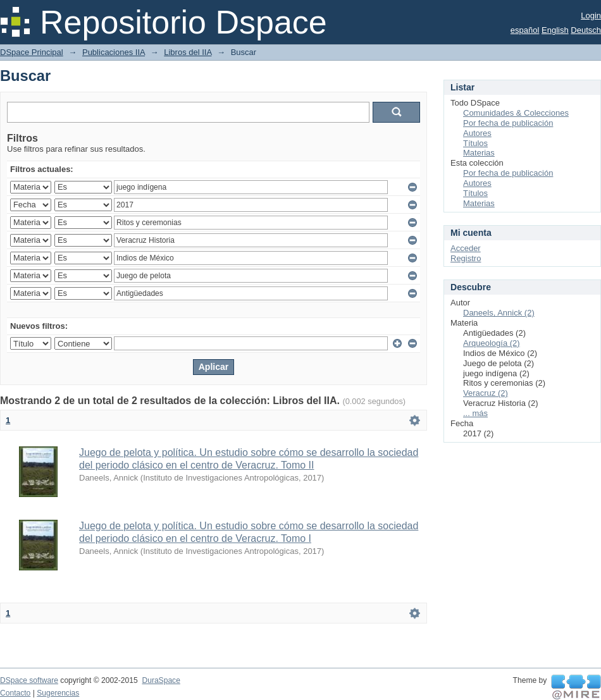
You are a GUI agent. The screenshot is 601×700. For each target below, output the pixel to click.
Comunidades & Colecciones (516, 113)
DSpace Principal (32, 52)
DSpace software (29, 680)
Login (591, 15)
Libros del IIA (188, 52)
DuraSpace (161, 680)
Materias (479, 153)
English (555, 30)
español (525, 30)
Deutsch (586, 30)
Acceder (466, 248)
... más (475, 413)
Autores (477, 133)
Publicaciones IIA (114, 52)
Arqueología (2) (492, 343)
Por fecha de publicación (508, 123)
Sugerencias (58, 693)
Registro (466, 258)
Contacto (15, 693)
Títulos (475, 143)
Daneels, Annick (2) (499, 313)
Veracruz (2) (486, 393)
